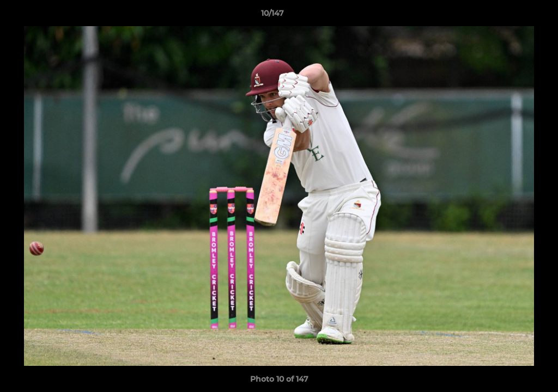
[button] (512, 16)
